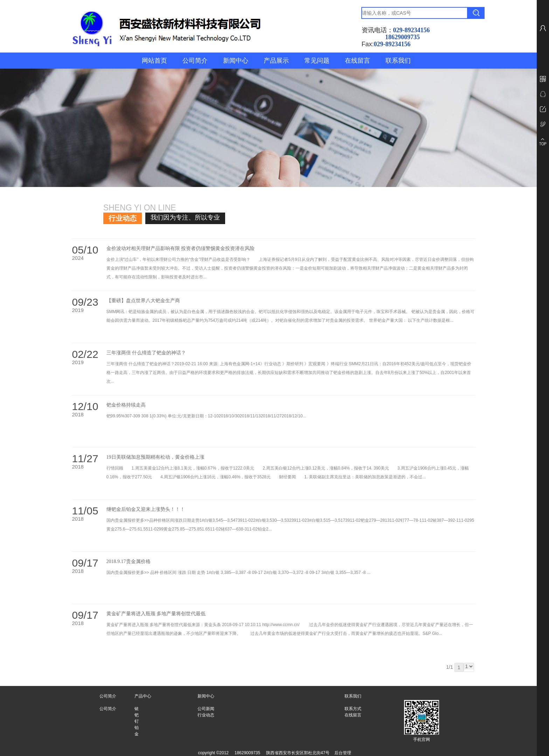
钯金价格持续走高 (126, 405)
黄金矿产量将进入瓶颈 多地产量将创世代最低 (156, 614)
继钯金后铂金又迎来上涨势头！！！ (146, 509)
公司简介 (195, 61)
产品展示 (276, 61)
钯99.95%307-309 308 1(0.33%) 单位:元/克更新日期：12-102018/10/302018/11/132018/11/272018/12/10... (206, 416)
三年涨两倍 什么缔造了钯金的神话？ (146, 353)
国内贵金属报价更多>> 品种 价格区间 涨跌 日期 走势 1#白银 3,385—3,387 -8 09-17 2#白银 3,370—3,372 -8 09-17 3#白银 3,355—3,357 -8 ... (238, 573)
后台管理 (343, 753)
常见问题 (317, 61)
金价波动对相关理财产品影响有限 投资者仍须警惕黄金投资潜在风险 (181, 248)
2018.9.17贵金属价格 (128, 561)
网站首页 (154, 61)
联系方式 (353, 709)
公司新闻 (206, 709)
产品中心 (143, 696)
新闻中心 (236, 61)
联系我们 (398, 61)
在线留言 (357, 61)
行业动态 (206, 715)
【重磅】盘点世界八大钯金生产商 (143, 301)
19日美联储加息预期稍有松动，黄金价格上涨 (155, 457)
